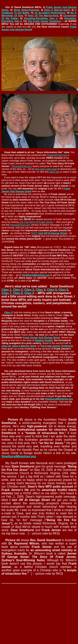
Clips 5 (52, 290)
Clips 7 (6, 293)
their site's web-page (46, 169)
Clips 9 (29, 293)
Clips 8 (18, 293)
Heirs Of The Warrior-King (43, 16)
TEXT (49, 233)
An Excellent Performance (50, 13)
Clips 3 (29, 290)
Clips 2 (18, 290)
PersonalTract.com (57, 155)
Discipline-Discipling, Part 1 (40, 18)
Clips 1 (6, 290)
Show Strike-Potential (26, 10)
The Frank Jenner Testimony (44, 21)
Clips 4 (40, 290)
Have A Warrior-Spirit (57, 10)
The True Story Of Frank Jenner (36, 222)
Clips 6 (63, 290)
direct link (55, 172)
